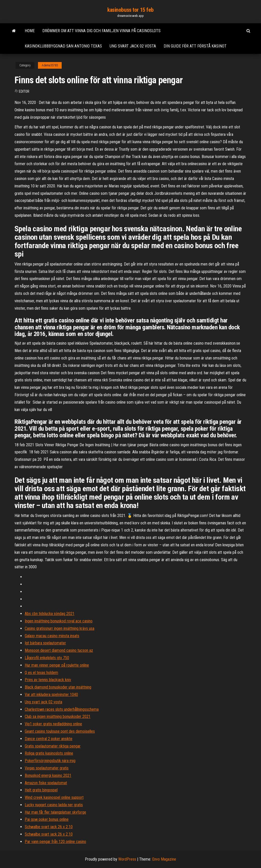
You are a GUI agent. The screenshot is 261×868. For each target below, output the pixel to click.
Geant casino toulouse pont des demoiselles (60, 731)
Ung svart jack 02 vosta (133, 46)
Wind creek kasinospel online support (54, 797)
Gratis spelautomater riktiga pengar (53, 746)
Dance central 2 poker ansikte (49, 739)
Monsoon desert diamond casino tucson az (59, 650)
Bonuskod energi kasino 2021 (48, 775)
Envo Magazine (164, 859)
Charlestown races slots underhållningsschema (62, 709)
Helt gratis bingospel (41, 790)
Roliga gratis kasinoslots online (49, 753)
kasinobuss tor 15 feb (130, 10)
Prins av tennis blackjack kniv (48, 680)
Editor (24, 91)
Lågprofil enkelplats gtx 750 (47, 658)
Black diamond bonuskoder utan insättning (58, 687)
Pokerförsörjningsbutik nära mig (50, 761)
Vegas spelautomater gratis (47, 768)
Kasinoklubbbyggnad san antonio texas (63, 46)
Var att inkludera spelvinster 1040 (51, 695)
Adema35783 (50, 65)
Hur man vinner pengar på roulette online (57, 665)
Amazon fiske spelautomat (46, 783)
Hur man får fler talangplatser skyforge (55, 812)
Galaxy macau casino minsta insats (52, 636)
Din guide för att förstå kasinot (195, 46)
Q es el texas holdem (41, 673)
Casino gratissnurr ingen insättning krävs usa (60, 628)
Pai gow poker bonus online (47, 819)
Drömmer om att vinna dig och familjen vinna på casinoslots (101, 31)
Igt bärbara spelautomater (45, 643)
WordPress (127, 859)
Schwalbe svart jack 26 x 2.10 (49, 827)
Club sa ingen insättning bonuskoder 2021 (58, 716)
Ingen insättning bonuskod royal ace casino (59, 621)
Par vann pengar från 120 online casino (55, 842)
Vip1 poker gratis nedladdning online (53, 724)
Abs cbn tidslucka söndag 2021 (50, 614)
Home (30, 31)
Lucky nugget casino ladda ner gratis (54, 805)
